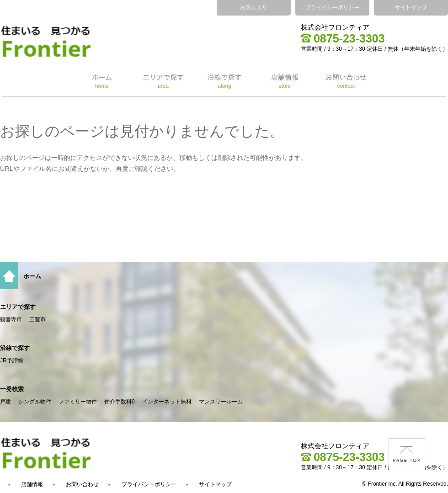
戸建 (5, 402)
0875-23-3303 (343, 38)
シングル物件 (35, 402)
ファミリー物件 (78, 402)
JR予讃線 (12, 360)
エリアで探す (18, 307)
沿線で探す (15, 348)
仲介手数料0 (120, 402)
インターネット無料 (167, 402)
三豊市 (37, 319)
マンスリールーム (221, 402)
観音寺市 (11, 319)
